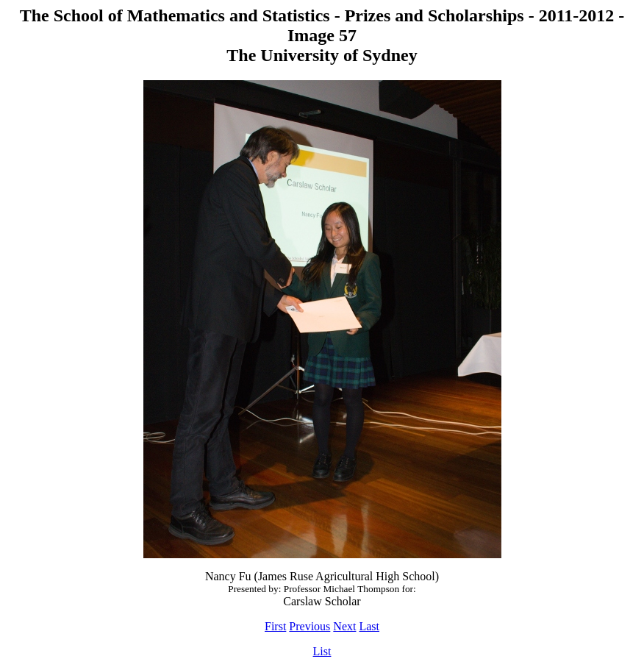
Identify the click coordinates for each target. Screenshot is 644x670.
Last (369, 626)
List (322, 651)
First (275, 626)
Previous (310, 626)
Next (344, 626)
